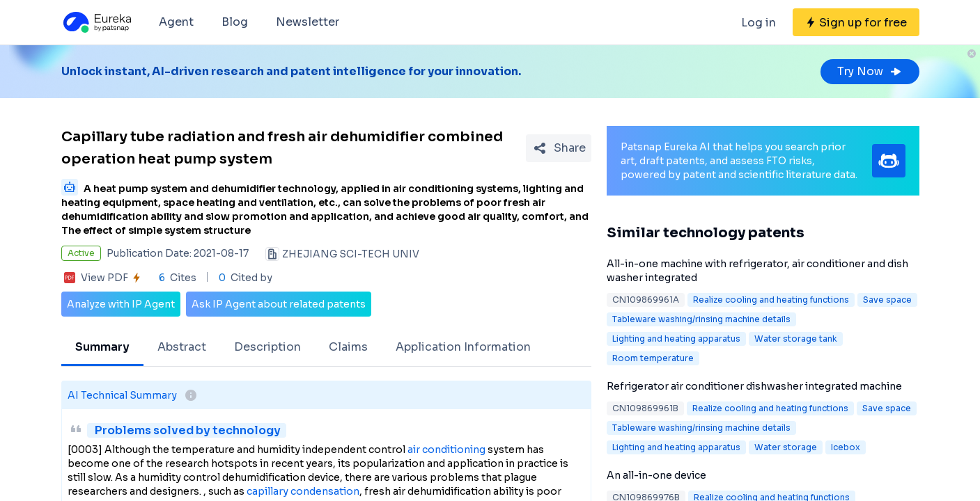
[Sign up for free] (856, 22)
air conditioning (446, 450)
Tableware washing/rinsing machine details (701, 319)
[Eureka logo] (96, 22)
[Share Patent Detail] (559, 148)
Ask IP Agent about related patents (279, 304)
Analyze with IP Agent (121, 304)
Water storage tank (796, 339)
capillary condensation (303, 491)
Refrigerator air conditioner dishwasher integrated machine (754, 386)
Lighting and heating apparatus (676, 339)
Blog (235, 22)
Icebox (846, 447)
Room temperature (653, 358)
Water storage (786, 447)
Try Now (870, 71)
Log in (759, 23)
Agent (176, 22)
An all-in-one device (656, 475)
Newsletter (308, 22)
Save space (887, 300)
